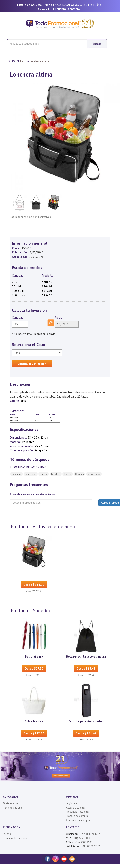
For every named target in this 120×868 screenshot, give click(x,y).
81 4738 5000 (60, 5)
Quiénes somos (12, 803)
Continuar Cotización (32, 364)
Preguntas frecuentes (78, 812)
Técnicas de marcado (15, 838)
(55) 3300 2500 (84, 842)
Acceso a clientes (76, 808)
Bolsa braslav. (34, 721)
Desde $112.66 (34, 733)
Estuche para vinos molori (86, 721)
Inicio (23, 61)
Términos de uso (12, 808)
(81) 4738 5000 (82, 838)
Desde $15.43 (86, 669)
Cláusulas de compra (78, 820)
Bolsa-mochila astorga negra (86, 657)
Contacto (74, 9)
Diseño (7, 834)
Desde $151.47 (86, 733)
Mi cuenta (59, 9)
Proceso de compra (77, 816)
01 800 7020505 (91, 846)
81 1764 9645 (92, 5)
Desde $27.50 (34, 669)
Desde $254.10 (34, 585)
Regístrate (71, 803)
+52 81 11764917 (90, 834)
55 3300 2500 (34, 5)
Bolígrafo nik (34, 657)
